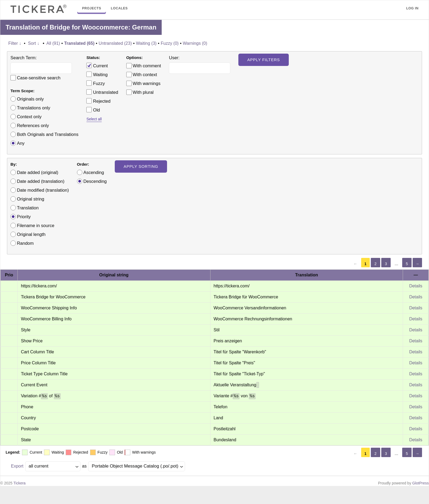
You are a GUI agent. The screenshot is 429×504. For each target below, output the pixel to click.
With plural (143, 92)
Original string (31, 199)
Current (97, 65)
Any (21, 143)
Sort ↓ (34, 43)
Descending (95, 181)
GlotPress (421, 483)
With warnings (147, 83)
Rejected (98, 101)
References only (33, 125)
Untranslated (102, 92)
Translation (28, 208)
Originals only (30, 99)
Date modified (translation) (43, 190)
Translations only (34, 108)
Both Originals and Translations (48, 134)
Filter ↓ (15, 43)
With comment (147, 66)
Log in (412, 8)
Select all (94, 119)
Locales (119, 8)
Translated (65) (79, 43)
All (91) (53, 43)
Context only (29, 117)
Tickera (19, 483)
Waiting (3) (146, 43)
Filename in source (36, 225)
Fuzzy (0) (170, 43)
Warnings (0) (195, 43)
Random (25, 243)
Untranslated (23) (115, 43)
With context (145, 75)
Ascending (94, 172)
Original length (31, 234)
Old (93, 110)
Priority (24, 217)
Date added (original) (38, 172)
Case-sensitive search (39, 78)
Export (17, 466)
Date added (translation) (41, 181)
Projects (92, 8)
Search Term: (24, 58)
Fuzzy (96, 83)
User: (174, 58)
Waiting (97, 74)
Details (416, 286)
